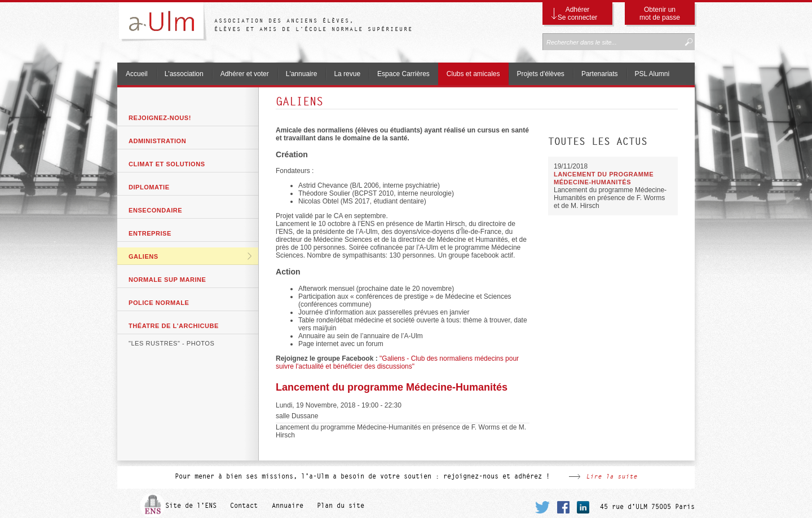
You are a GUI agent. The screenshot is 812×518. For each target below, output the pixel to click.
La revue (347, 74)
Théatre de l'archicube (174, 326)
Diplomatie (149, 187)
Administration (157, 141)
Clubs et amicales (473, 74)
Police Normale (159, 303)
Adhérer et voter (245, 74)
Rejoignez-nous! (160, 118)
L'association (184, 74)
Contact (244, 506)
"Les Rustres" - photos (171, 343)
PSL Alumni (652, 74)
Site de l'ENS (191, 506)
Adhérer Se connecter (578, 14)
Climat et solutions (167, 164)
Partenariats (600, 74)
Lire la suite (612, 476)
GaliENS (144, 256)
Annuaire (288, 506)
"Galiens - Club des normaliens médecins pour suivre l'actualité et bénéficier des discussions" (397, 362)
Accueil (137, 74)
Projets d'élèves (541, 74)
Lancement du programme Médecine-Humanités (392, 387)
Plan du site (341, 506)
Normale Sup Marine (167, 280)
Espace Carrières (403, 74)
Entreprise (150, 233)
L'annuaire (302, 74)
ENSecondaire (155, 210)
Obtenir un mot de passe (660, 14)
